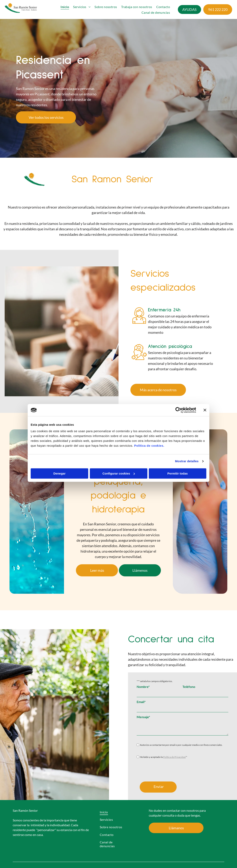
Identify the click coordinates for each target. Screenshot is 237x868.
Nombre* (143, 687)
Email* (141, 702)
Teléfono (189, 687)
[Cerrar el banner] (205, 410)
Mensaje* (143, 717)
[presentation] (167, 770)
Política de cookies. (149, 446)
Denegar (59, 473)
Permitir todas (178, 473)
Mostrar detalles (187, 461)
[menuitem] (65, 7)
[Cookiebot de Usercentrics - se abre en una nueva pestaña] (178, 410)
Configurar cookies (119, 473)
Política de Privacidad (174, 757)
